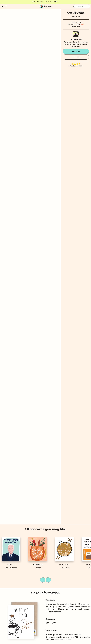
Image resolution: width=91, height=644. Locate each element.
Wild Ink (77, 17)
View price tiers (76, 26)
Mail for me (76, 51)
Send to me (76, 57)
